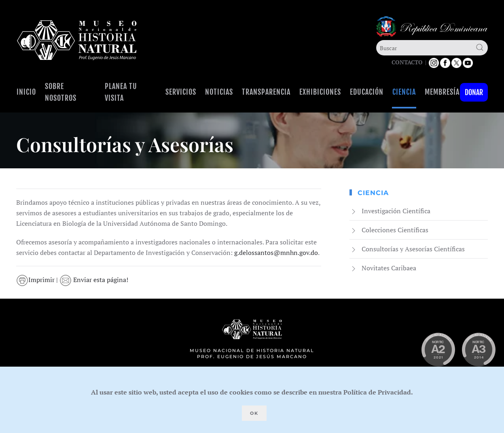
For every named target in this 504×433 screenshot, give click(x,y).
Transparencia (266, 92)
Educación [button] (367, 92)
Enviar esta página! (94, 280)
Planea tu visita (121, 92)
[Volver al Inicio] (77, 40)
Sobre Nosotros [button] (61, 92)
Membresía (442, 92)
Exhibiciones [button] (320, 92)
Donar (474, 92)
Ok (254, 413)
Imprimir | (38, 280)
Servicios (181, 92)
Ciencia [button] (404, 92)
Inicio (26, 92)
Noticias (219, 92)
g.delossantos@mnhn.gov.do (276, 253)
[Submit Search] (480, 47)
